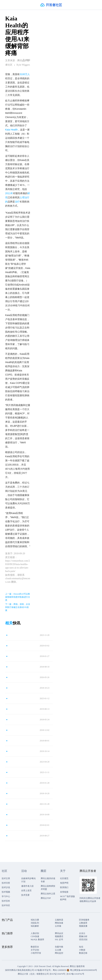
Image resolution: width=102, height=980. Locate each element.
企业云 (82, 933)
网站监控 (59, 953)
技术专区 (6, 905)
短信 (81, 947)
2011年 (9, 193)
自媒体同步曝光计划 (28, 880)
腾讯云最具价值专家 (48, 880)
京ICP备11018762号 (75, 974)
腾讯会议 (59, 933)
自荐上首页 (26, 891)
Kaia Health (11, 130)
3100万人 (25, 74)
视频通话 (59, 936)
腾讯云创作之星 (48, 894)
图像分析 (83, 936)
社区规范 (64, 878)
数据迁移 (83, 953)
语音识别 (83, 940)
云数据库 (83, 923)
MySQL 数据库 (37, 940)
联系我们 (64, 887)
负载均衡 (59, 947)
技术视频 (6, 892)
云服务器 (59, 920)
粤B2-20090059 (60, 970)
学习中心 (6, 896)
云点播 (58, 950)
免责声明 (64, 883)
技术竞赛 (25, 895)
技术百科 (6, 901)
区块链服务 (84, 920)
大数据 (82, 950)
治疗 (17, 202)
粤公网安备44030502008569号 (84, 970)
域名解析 (35, 926)
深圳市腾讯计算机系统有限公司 (20, 970)
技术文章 (6, 878)
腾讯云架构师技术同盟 (48, 888)
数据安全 (35, 947)
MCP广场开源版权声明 (67, 898)
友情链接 (64, 892)
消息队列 (35, 923)
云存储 (58, 926)
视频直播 (83, 926)
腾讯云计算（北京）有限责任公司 (33, 974)
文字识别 (35, 950)
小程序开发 (36, 953)
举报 (26, 60)
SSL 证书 (59, 940)
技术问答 (6, 883)
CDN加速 (35, 936)
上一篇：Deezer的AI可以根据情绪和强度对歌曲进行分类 (18, 597)
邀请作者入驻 (27, 886)
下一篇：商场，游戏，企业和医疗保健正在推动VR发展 (18, 607)
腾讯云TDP (46, 898)
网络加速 (59, 923)
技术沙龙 (6, 887)
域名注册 (35, 920)
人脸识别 (35, 933)
